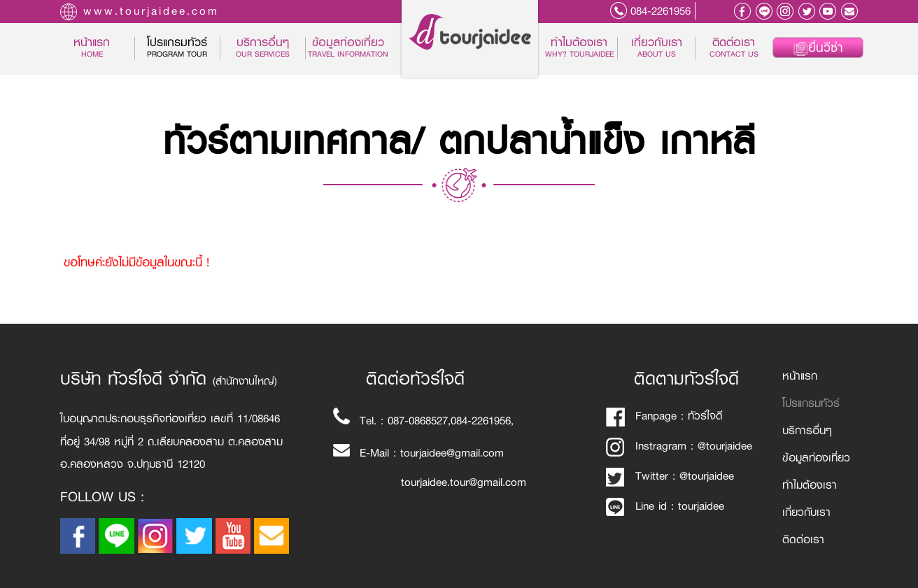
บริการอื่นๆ (807, 430)
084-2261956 (661, 11)
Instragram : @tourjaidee (679, 446)
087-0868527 (418, 421)
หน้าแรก (104, 48)
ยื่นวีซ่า (818, 48)
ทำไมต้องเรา (579, 48)
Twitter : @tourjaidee (670, 476)
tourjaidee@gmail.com (452, 453)
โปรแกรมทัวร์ (811, 403)
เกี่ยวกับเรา (657, 48)
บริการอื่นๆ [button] (263, 48)
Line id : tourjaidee (665, 506)
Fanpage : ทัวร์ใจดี (664, 416)
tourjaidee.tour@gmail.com (464, 482)
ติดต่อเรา (734, 48)
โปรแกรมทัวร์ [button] (177, 48)
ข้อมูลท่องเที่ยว (348, 48)
